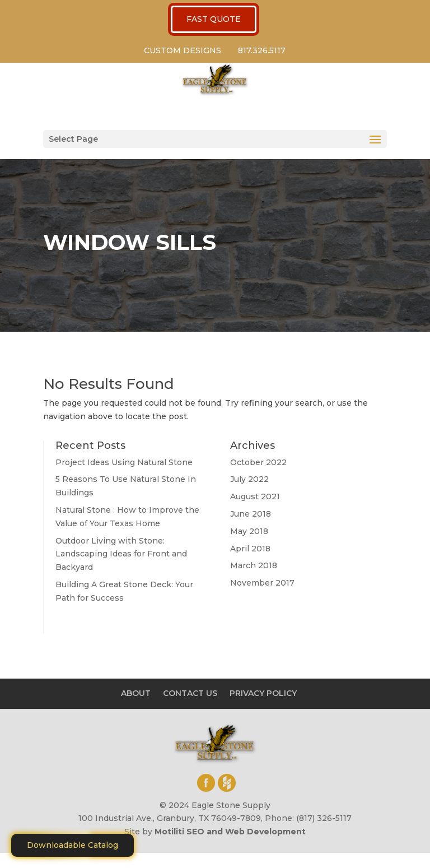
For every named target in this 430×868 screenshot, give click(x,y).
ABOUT (136, 693)
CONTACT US (190, 693)
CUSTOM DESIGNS (183, 50)
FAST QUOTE (214, 19)
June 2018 (251, 514)
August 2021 (255, 496)
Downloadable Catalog (73, 845)
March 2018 (254, 565)
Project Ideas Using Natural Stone (124, 462)
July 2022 (249, 479)
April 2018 (250, 549)
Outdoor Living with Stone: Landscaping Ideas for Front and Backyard (121, 554)
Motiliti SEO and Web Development (230, 832)
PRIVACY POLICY (263, 693)
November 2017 (262, 583)
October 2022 (258, 462)
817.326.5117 (262, 50)
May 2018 (249, 531)
